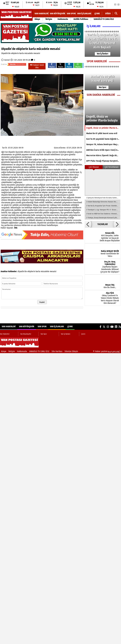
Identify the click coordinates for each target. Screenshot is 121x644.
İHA (16, 228)
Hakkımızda (63, 19)
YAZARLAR (103, 224)
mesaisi (53, 271)
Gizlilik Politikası (81, 19)
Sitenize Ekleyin (71, 351)
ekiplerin (31, 271)
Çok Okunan (94, 167)
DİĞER (108, 13)
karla (38, 271)
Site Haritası (57, 351)
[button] (88, 224)
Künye (37, 19)
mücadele (45, 271)
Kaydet (42, 302)
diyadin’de (22, 271)
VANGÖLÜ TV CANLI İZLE (104, 19)
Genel (7, 60)
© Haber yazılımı (107, 351)
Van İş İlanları (84, 13)
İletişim (49, 19)
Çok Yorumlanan (112, 167)
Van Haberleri (41, 13)
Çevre (97, 13)
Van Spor (71, 13)
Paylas (52, 66)
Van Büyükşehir (57, 13)
